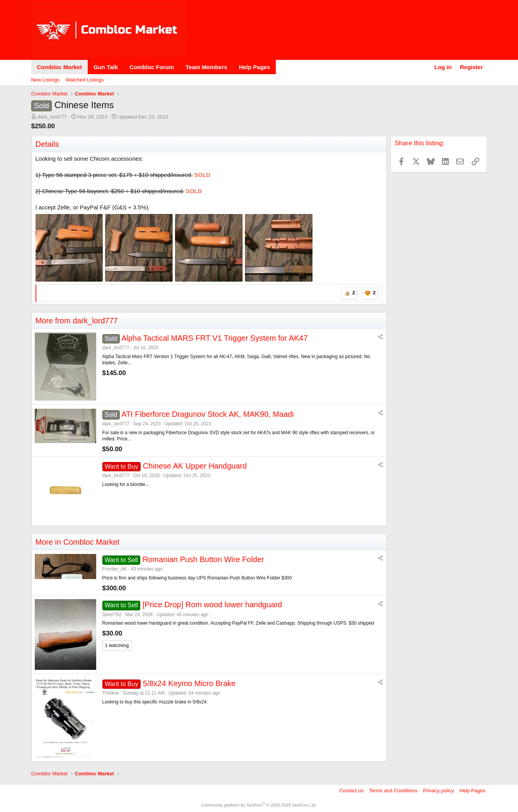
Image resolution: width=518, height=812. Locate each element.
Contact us (351, 791)
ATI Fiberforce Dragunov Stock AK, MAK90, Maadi (207, 414)
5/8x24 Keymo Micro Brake (189, 683)
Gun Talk (106, 67)
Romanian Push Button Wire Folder (203, 559)
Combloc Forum (152, 67)
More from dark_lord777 (77, 321)
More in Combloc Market (78, 542)
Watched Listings (85, 80)
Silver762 (112, 615)
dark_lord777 (52, 117)
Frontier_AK (115, 569)
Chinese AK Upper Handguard (195, 466)
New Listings (46, 80)
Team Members (206, 67)
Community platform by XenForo (259, 805)
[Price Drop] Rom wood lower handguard (212, 605)
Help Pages (254, 67)
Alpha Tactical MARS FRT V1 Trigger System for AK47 (214, 338)
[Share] (380, 337)
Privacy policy (438, 791)
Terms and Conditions (393, 791)
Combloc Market (60, 67)
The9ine (111, 693)
